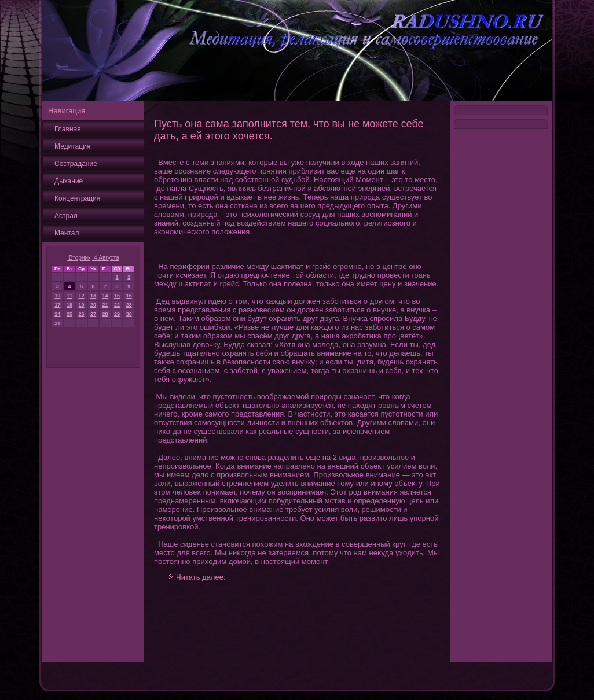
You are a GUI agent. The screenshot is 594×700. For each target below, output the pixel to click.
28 (105, 314)
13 (93, 296)
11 (69, 296)
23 (129, 305)
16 (129, 296)
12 (82, 296)
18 (69, 305)
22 (117, 305)
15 (117, 296)
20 (93, 305)
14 (105, 296)
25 (69, 314)
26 (82, 314)
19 (82, 305)
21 (105, 305)
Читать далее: (201, 577)
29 (117, 314)
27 (93, 314)
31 (57, 323)
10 (57, 296)
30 (129, 314)
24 (57, 314)
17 (57, 305)
